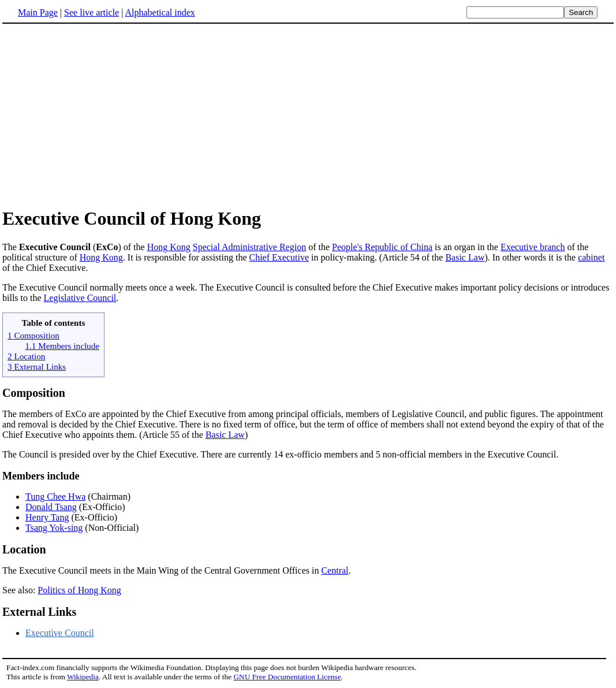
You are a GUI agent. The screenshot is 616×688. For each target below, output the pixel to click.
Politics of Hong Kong (79, 590)
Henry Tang (47, 517)
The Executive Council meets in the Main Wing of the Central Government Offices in (162, 570)
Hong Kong (169, 247)
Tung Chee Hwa (55, 497)
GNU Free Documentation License (287, 677)
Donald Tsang (51, 507)
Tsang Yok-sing (54, 528)
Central (335, 570)
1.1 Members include (62, 346)
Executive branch (533, 247)
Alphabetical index (160, 12)
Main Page (38, 12)
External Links (39, 612)
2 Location (26, 356)
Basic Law (465, 257)
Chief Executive (279, 257)
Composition (34, 393)
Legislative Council (80, 298)
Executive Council (60, 633)
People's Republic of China (382, 247)
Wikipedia (83, 677)
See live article (92, 12)
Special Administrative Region (249, 247)
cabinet (591, 257)
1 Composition (33, 335)
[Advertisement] (308, 115)
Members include (41, 476)
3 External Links (37, 367)
